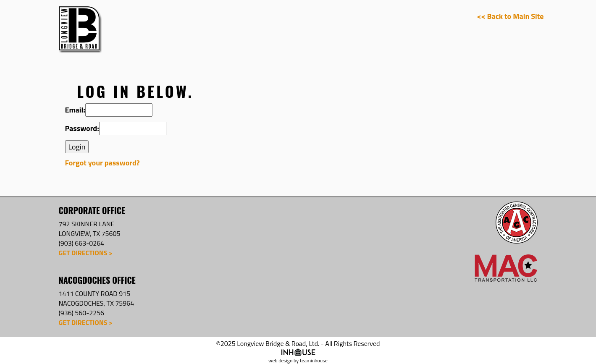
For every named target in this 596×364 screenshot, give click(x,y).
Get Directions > (86, 253)
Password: (82, 128)
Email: (75, 110)
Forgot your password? (102, 163)
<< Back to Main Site (511, 16)
